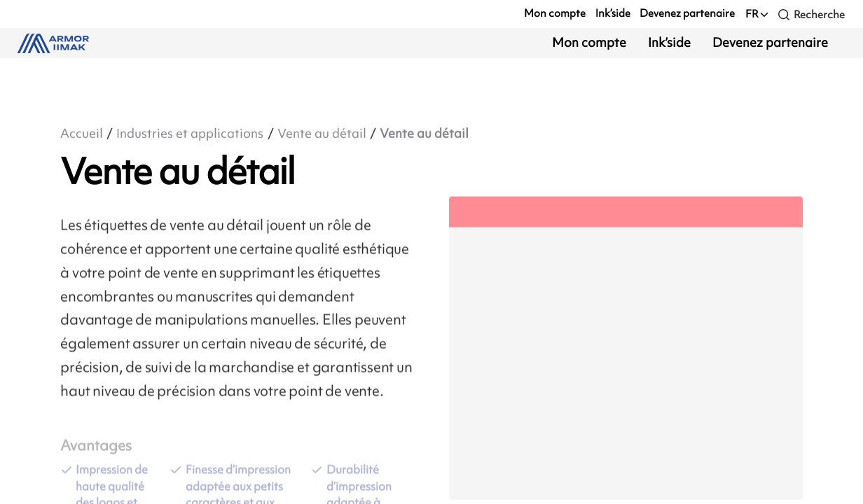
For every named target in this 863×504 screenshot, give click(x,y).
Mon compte (555, 13)
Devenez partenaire (687, 13)
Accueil (82, 134)
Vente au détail (322, 134)
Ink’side (613, 13)
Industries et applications (190, 134)
